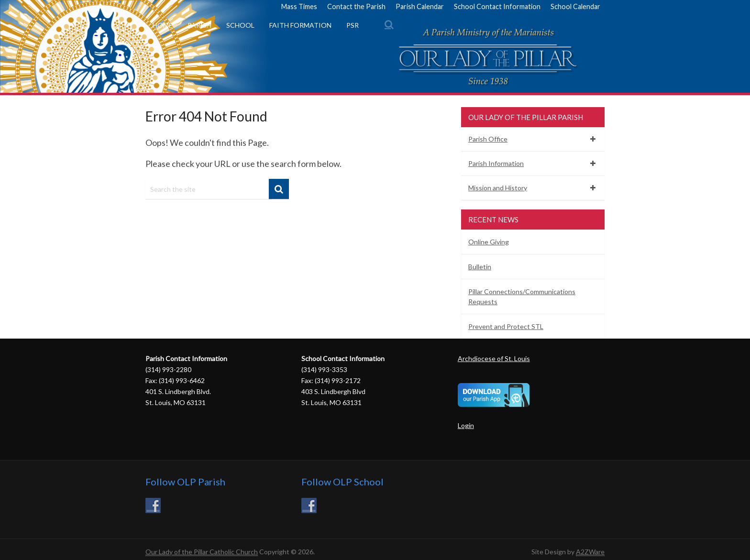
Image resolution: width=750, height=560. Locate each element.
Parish (199, 25)
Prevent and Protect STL (506, 326)
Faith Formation (300, 25)
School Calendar (575, 6)
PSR (353, 25)
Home (163, 25)
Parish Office (488, 139)
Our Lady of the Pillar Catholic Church (202, 552)
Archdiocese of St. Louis (494, 358)
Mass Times (299, 6)
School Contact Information (497, 6)
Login (466, 425)
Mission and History (498, 188)
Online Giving (489, 242)
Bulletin (480, 267)
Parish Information (496, 163)
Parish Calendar (420, 6)
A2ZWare (590, 552)
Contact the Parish (356, 6)
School (240, 25)
